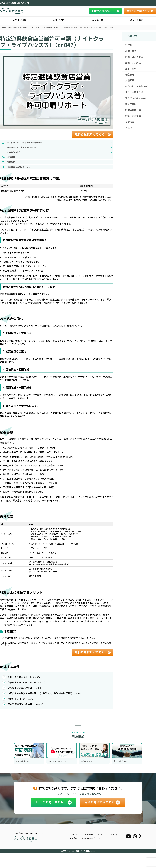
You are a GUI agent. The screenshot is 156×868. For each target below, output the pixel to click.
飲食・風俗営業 (133, 116)
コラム (100, 834)
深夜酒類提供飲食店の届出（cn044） (23, 704)
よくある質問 (137, 20)
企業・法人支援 (133, 63)
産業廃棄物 (131, 104)
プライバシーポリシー (91, 838)
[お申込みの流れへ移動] (57, 152)
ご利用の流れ (20, 20)
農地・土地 (131, 51)
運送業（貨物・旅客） (136, 98)
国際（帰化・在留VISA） (137, 86)
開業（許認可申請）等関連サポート (22, 27)
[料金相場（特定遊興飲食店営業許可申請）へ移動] (57, 143)
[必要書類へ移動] (57, 157)
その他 (129, 128)
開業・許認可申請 (134, 57)
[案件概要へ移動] (57, 162)
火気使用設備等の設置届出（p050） (23, 688)
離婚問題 (130, 80)
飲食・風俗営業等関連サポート (47, 27)
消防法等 (130, 122)
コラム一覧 (98, 20)
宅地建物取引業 (133, 110)
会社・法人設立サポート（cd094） (22, 677)
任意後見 (130, 74)
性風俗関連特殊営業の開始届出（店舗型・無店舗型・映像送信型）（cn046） (42, 693)
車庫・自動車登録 (134, 92)
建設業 (129, 45)
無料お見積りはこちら (90, 134)
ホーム (4, 27)
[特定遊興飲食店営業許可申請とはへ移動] (57, 147)
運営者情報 (72, 838)
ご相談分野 (59, 20)
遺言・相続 (131, 69)
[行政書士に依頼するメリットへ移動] (57, 167)
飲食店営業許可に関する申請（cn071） (24, 682)
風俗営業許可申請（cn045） (19, 699)
